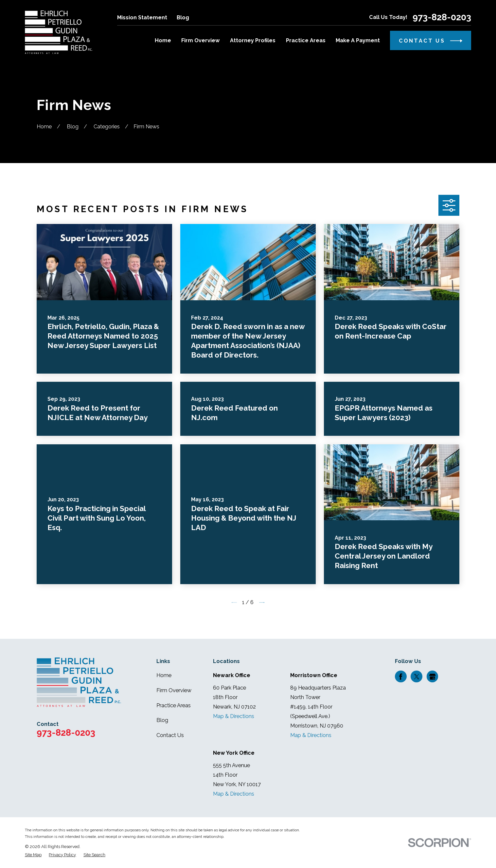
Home (164, 675)
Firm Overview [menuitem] (201, 40)
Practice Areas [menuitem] (306, 40)
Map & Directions (234, 716)
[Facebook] (401, 677)
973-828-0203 (442, 17)
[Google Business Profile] (432, 677)
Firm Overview (174, 690)
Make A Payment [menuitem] (358, 40)
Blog (183, 18)
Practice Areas (174, 705)
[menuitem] (33, 855)
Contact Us (170, 735)
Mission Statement (142, 18)
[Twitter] (417, 677)
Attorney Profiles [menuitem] (253, 40)
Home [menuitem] (163, 40)
